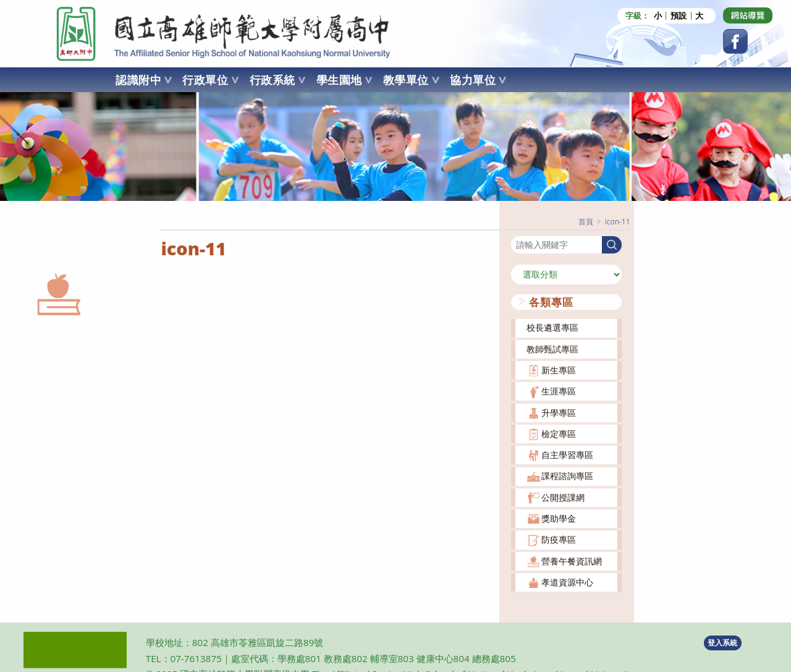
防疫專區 (559, 539)
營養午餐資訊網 (572, 560)
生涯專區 (559, 391)
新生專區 (559, 370)
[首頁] (586, 222)
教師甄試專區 (552, 348)
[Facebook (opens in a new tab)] (735, 41)
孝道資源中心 (567, 582)
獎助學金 (559, 518)
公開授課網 (563, 497)
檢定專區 (559, 433)
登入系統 (722, 642)
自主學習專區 (567, 455)
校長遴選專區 (552, 327)
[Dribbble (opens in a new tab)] (748, 15)
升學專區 (559, 412)
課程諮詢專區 (567, 476)
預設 (679, 16)
